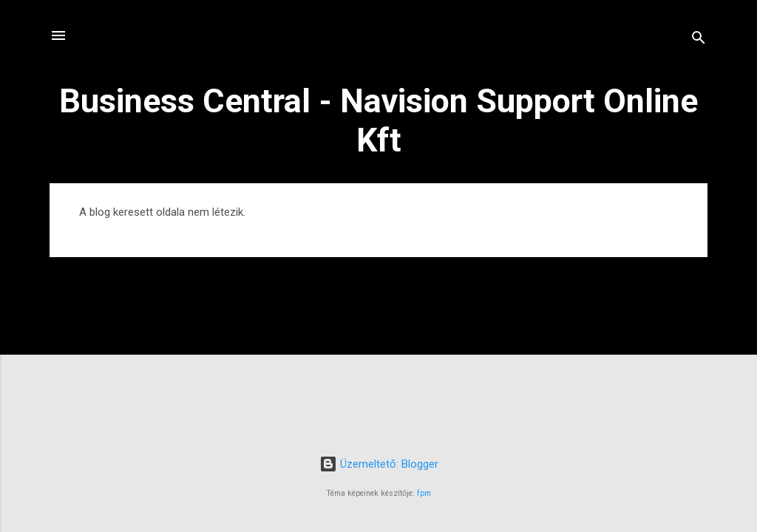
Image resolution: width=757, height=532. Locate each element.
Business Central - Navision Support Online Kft (378, 120)
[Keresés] (699, 40)
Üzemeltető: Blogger (379, 464)
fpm (424, 493)
